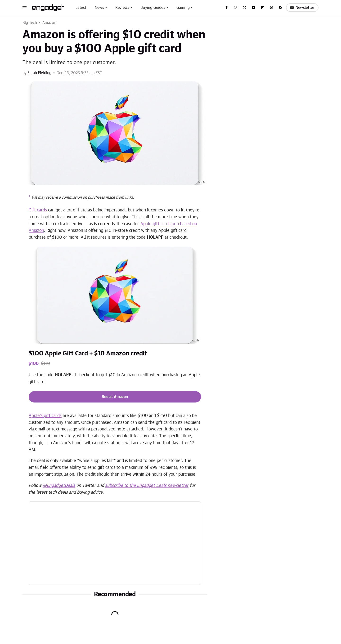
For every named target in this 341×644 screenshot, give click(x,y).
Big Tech (30, 23)
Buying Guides (153, 8)
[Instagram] (236, 8)
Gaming (183, 8)
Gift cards (38, 210)
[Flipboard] (263, 8)
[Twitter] (245, 8)
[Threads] (272, 8)
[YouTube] (254, 8)
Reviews (122, 8)
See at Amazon (115, 397)
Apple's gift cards (45, 416)
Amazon (49, 23)
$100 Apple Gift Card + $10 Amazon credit (88, 353)
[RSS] (281, 8)
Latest (81, 8)
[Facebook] (227, 8)
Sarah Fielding (39, 73)
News (99, 8)
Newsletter (302, 8)
